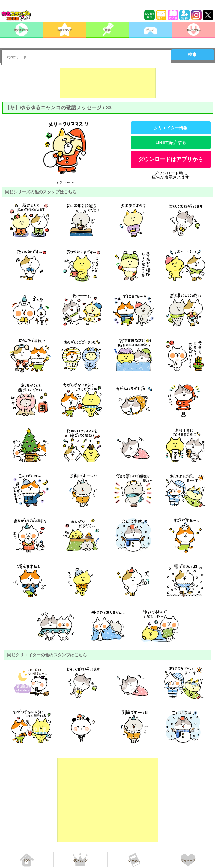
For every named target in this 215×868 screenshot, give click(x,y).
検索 (192, 54)
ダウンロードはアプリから (171, 159)
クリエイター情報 (171, 128)
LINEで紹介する (171, 142)
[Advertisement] (108, 83)
